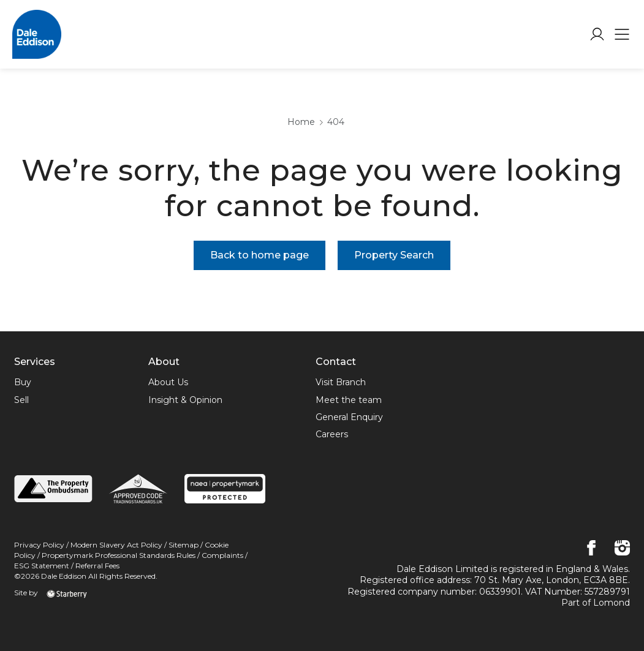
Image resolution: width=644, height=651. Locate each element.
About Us (168, 382)
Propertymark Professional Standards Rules (119, 555)
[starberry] (67, 593)
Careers (332, 434)
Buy (23, 382)
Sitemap (184, 545)
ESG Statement (43, 566)
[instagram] (622, 549)
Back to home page (259, 255)
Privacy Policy (39, 545)
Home (301, 122)
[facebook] (592, 549)
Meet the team (349, 400)
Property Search (394, 255)
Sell (21, 400)
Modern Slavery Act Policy (116, 545)
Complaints (222, 555)
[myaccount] (597, 34)
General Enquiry (349, 417)
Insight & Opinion (185, 400)
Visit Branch (341, 382)
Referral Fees (97, 566)
